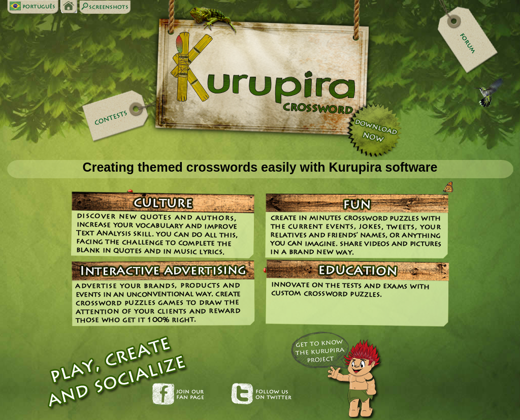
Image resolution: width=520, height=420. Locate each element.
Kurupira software (383, 167)
